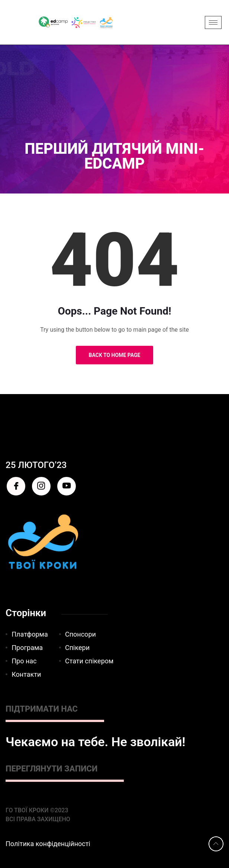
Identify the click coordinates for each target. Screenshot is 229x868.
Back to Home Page (115, 355)
